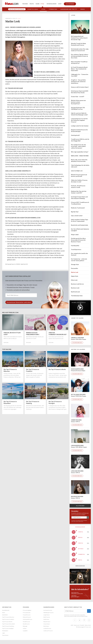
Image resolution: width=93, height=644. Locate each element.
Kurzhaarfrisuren (48, 610)
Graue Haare (47, 624)
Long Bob (25, 631)
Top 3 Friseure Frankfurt (8, 619)
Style (42, 4)
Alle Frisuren (80, 506)
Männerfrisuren (27, 617)
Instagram (89, 620)
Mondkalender (52, 4)
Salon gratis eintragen (17, 9)
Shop (60, 4)
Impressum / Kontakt (79, 625)
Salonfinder (70, 4)
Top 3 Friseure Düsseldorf (8, 624)
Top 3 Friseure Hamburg (8, 626)
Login (3, 633)
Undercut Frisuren (48, 631)
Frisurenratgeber (27, 610)
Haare (38, 4)
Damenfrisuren (49, 607)
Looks (43, 9)
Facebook (75, 620)
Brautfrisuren (26, 624)
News (4, 613)
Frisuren (25, 4)
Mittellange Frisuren (48, 613)
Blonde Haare (47, 622)
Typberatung (53, 9)
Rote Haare (46, 626)
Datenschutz (81, 522)
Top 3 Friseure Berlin (7, 622)
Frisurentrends (27, 613)
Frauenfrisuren (27, 615)
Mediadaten (5, 631)
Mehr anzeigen (80, 566)
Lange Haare (47, 615)
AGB (72, 625)
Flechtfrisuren (26, 622)
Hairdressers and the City (69, 9)
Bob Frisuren (47, 617)
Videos (83, 9)
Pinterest (84, 620)
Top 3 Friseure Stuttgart (8, 628)
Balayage (25, 626)
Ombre (25, 628)
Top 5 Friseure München (8, 617)
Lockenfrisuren (47, 628)
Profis (32, 4)
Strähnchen (46, 619)
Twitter (80, 620)
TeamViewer (5, 635)
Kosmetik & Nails (33, 9)
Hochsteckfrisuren (28, 619)
